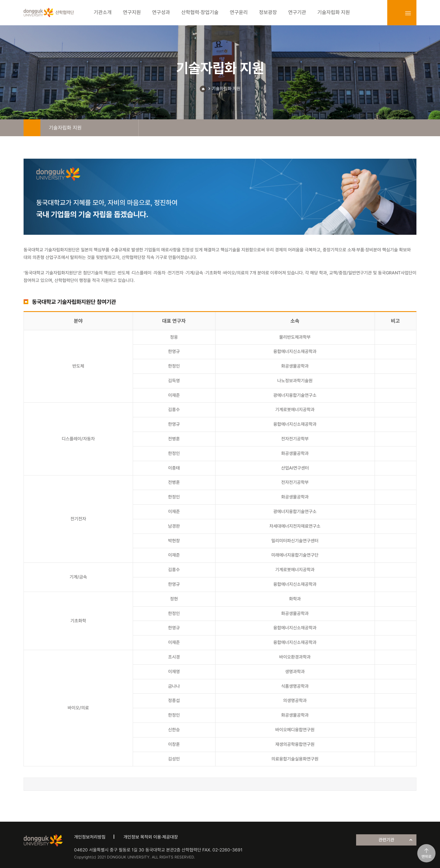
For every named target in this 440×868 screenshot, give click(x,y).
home (32, 128)
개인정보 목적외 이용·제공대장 (151, 837)
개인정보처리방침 (90, 837)
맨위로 (427, 856)
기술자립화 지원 (226, 89)
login (396, 13)
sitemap (408, 13)
